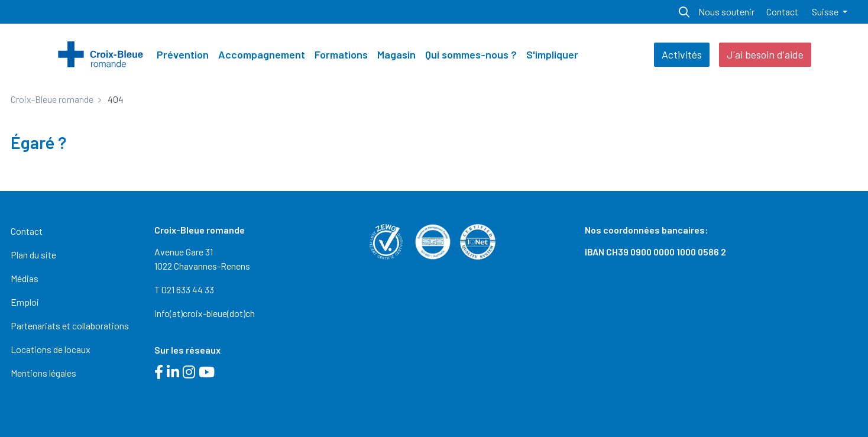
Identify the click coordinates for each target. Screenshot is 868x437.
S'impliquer (552, 54)
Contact (782, 12)
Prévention (183, 54)
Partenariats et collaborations (70, 326)
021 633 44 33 (188, 289)
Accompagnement (262, 54)
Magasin (396, 54)
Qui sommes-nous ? (471, 54)
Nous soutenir (726, 12)
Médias (25, 278)
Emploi (25, 302)
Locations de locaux (51, 349)
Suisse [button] (826, 12)
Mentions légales (43, 373)
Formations (341, 54)
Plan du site (33, 255)
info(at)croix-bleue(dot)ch (205, 313)
